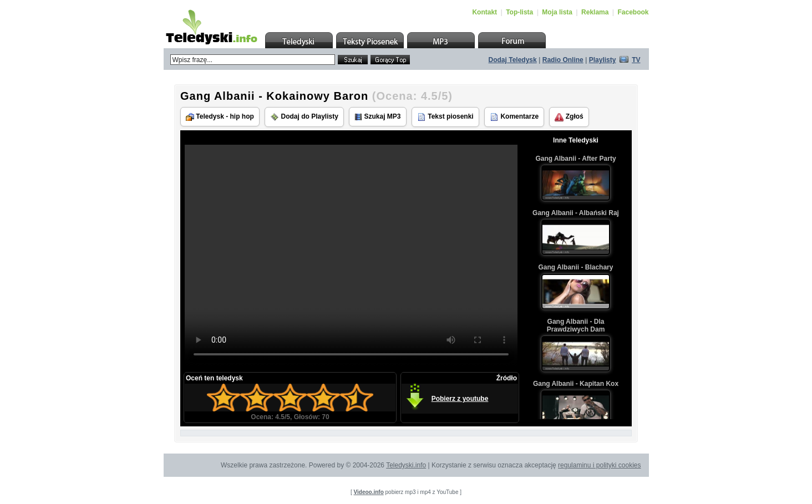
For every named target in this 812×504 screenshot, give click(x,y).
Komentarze (514, 117)
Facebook (633, 12)
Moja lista (557, 12)
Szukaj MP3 (377, 117)
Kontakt (484, 12)
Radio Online (563, 60)
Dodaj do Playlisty (304, 117)
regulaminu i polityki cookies (599, 465)
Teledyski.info (406, 465)
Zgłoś (569, 117)
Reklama (595, 12)
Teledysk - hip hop (220, 117)
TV (636, 60)
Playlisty (603, 60)
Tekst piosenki (445, 117)
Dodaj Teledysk (513, 60)
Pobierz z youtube (460, 399)
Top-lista (519, 12)
